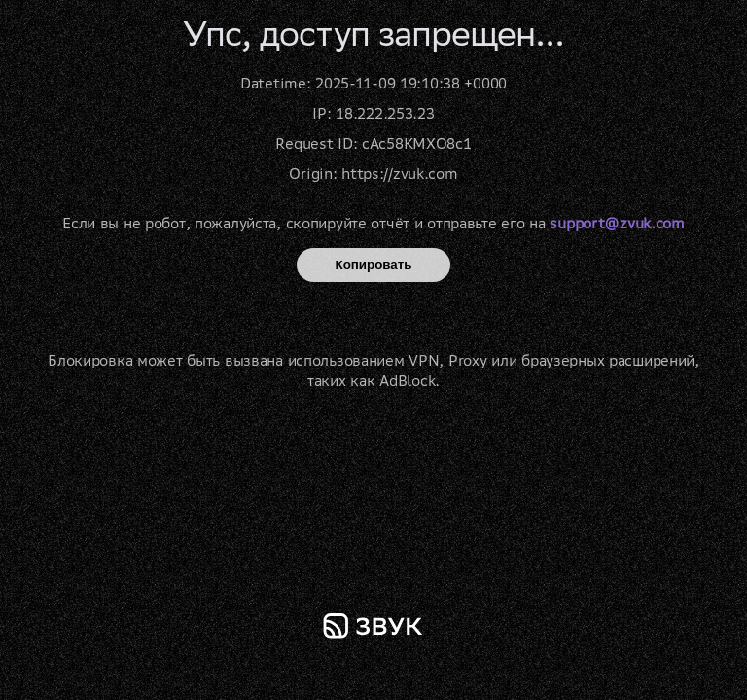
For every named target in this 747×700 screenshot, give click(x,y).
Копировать (374, 265)
